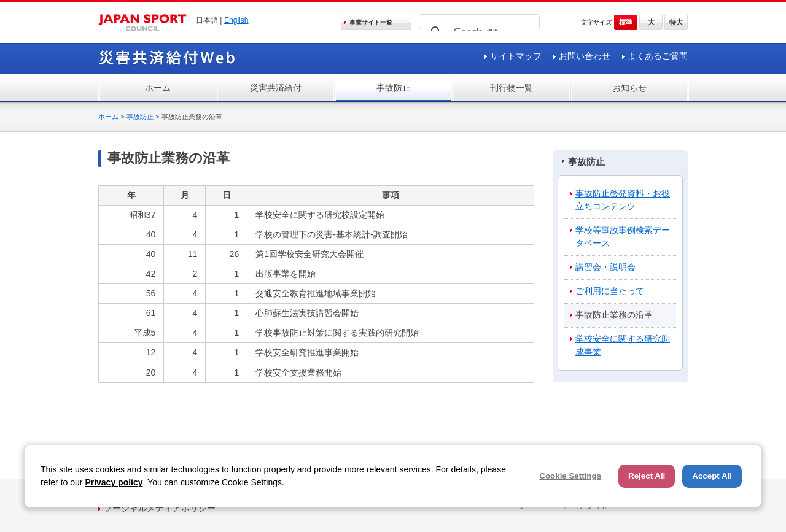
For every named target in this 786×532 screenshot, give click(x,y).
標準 (626, 22)
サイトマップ (516, 56)
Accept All (712, 476)
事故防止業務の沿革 (614, 315)
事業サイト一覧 (371, 22)
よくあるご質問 (658, 56)
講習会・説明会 (605, 267)
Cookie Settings (570, 476)
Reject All (647, 476)
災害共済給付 (276, 88)
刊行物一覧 (512, 88)
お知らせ (629, 88)
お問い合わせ (585, 56)
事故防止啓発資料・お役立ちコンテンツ (623, 200)
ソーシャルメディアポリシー (160, 508)
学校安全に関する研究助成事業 (623, 345)
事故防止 (394, 88)
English (236, 20)
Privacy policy (114, 482)
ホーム (158, 88)
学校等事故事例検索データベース (623, 237)
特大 (676, 22)
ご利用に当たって (610, 291)
